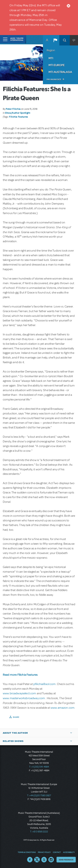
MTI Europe (57, 65)
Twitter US (37, 860)
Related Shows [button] (13, 741)
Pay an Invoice (54, 79)
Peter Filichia (13, 109)
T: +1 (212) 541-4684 (39, 767)
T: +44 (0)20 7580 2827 (39, 796)
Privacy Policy (44, 852)
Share (16, 717)
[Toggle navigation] (4, 39)
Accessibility (69, 852)
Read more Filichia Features (20, 675)
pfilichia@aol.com (45, 684)
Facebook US (30, 860)
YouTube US (44, 860)
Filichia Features (18, 117)
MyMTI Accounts (47, 40)
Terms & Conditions (27, 852)
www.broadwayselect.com (19, 693)
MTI (51, 58)
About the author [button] (15, 733)
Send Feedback (66, 860)
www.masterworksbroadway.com (24, 698)
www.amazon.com (63, 708)
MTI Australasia (60, 72)
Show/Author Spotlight (18, 113)
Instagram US (51, 860)
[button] (55, 40)
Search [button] (65, 40)
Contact (57, 852)
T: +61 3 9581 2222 (39, 832)
